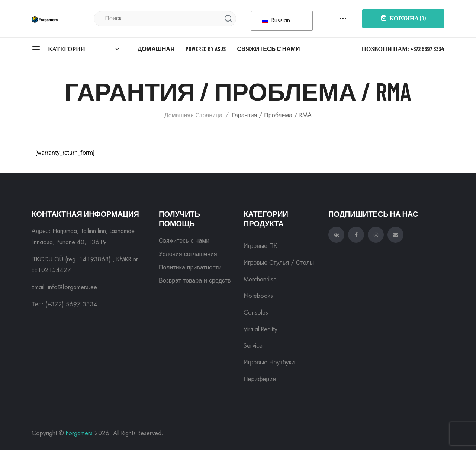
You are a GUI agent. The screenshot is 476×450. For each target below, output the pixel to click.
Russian (276, 20)
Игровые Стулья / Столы (279, 263)
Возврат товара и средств (195, 281)
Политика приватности (190, 268)
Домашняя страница (193, 115)
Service (253, 346)
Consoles (256, 313)
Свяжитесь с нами (184, 241)
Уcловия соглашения (188, 254)
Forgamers (79, 433)
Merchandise (260, 280)
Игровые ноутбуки (269, 363)
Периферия (260, 379)
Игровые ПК (260, 246)
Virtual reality (260, 329)
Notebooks (258, 296)
